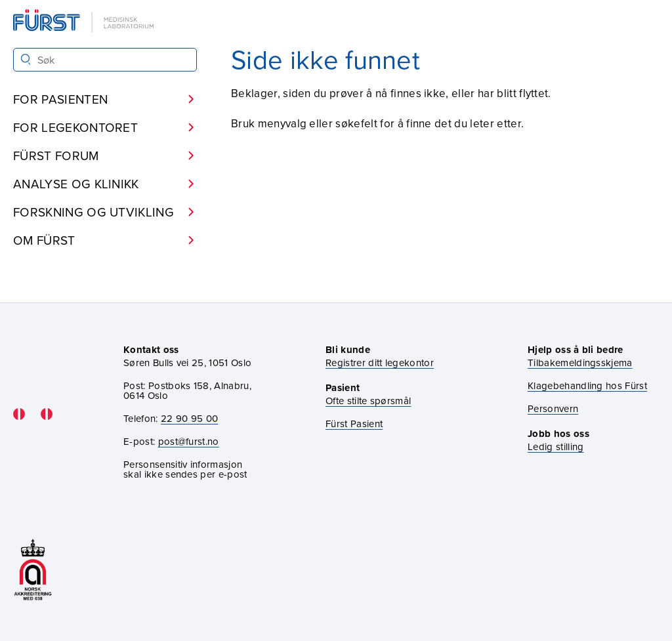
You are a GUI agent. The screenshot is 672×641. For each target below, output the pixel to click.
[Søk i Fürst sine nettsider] (105, 60)
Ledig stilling (556, 446)
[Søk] (26, 59)
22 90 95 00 (190, 418)
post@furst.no (189, 441)
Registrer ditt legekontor (380, 362)
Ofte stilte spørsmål (368, 401)
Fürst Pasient (354, 424)
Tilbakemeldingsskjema (580, 362)
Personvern (553, 408)
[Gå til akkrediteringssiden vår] (33, 570)
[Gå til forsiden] (85, 22)
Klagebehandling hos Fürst (587, 385)
